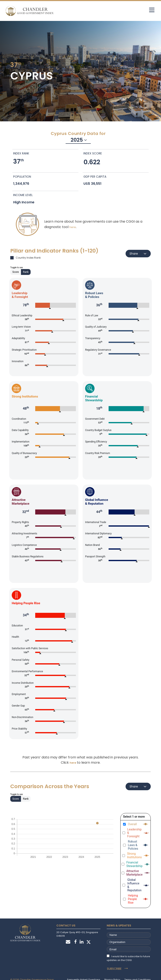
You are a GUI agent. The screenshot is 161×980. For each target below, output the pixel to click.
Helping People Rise (133, 899)
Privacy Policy (112, 973)
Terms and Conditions (138, 973)
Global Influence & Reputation (134, 885)
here (73, 227)
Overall (132, 824)
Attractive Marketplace (134, 873)
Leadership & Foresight (134, 833)
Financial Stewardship (134, 864)
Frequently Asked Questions (84, 973)
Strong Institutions (134, 856)
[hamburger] (148, 10)
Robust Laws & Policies (133, 845)
